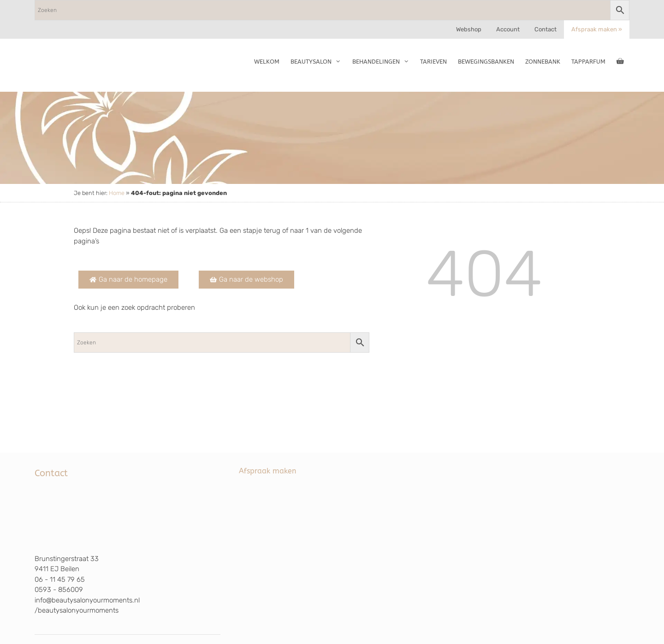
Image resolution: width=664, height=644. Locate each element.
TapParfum (588, 62)
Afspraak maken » (597, 29)
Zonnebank (543, 62)
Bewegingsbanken (486, 62)
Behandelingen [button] (383, 62)
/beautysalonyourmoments (77, 610)
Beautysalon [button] (318, 62)
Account (508, 29)
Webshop (469, 29)
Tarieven (433, 62)
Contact (545, 29)
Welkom (267, 62)
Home (117, 193)
